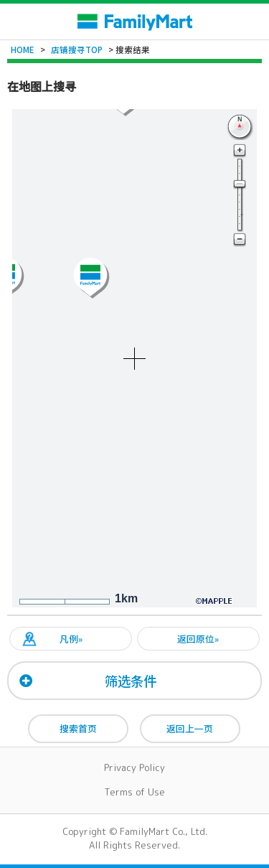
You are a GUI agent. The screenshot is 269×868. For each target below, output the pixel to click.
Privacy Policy (134, 767)
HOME (23, 50)
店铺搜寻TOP (77, 50)
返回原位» (198, 639)
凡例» (71, 639)
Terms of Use (134, 792)
